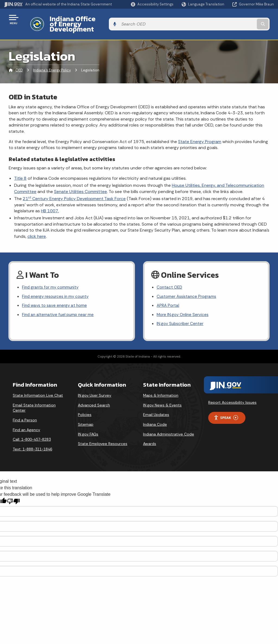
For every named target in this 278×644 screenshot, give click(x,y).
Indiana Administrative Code (169, 427)
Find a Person (25, 413)
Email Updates (156, 408)
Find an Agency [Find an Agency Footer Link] (26, 422)
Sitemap (86, 417)
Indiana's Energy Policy (52, 61)
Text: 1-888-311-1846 (32, 442)
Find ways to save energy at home (56, 297)
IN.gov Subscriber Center (181, 316)
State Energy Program (200, 132)
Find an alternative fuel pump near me (59, 307)
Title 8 (20, 169)
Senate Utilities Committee (80, 182)
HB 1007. (50, 201)
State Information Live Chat (38, 388)
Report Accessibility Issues (232, 395)
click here (37, 227)
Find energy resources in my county (57, 288)
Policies (85, 408)
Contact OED (170, 278)
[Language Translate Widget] (203, 4)
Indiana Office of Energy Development (107, 19)
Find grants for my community (52, 278)
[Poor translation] (13, 494)
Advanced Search (94, 398)
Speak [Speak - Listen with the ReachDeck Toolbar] (226, 410)
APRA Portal (168, 297)
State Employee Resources (103, 436)
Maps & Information (161, 388)
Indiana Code (155, 417)
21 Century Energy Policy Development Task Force (74, 189)
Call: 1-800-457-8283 (32, 432)
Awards (150, 436)
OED (19, 61)
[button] (152, 4)
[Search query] (244, 19)
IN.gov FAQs (88, 427)
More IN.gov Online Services (184, 307)
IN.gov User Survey (95, 388)
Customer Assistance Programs (188, 288)
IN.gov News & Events (162, 398)
